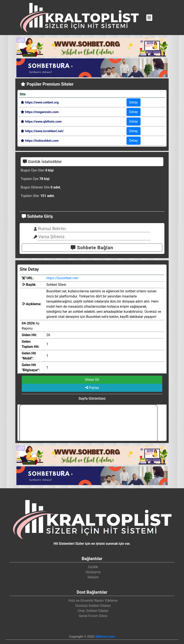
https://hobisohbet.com (40, 141)
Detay (134, 102)
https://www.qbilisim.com (41, 122)
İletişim (93, 577)
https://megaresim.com (40, 112)
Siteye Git (92, 380)
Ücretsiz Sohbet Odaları (93, 606)
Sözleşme (93, 572)
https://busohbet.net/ (63, 278)
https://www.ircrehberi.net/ (42, 131)
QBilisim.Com (105, 637)
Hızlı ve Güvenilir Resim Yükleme (93, 601)
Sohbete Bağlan (92, 248)
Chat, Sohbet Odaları (93, 611)
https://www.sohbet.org (40, 102)
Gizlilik (93, 567)
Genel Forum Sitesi (93, 616)
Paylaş (92, 388)
